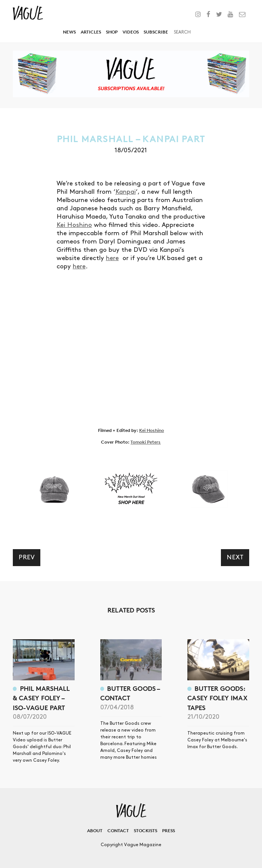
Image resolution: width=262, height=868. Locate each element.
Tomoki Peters (146, 442)
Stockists (146, 830)
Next (235, 557)
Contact (118, 830)
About (95, 830)
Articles (91, 32)
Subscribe (156, 32)
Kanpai (126, 192)
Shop (112, 32)
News (69, 32)
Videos (131, 32)
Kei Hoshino (74, 225)
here (112, 258)
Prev (27, 557)
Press (169, 830)
